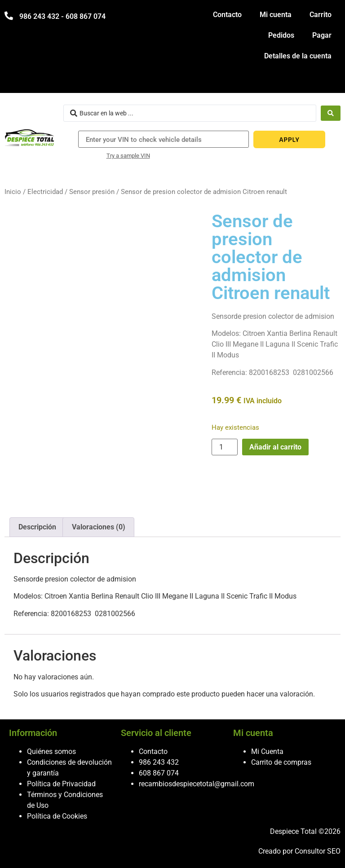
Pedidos (281, 35)
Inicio (13, 192)
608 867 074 (159, 773)
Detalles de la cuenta (298, 56)
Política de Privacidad (61, 784)
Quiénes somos (51, 751)
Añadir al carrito (275, 447)
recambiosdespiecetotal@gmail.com (197, 784)
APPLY (290, 139)
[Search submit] (331, 113)
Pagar (322, 35)
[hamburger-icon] (330, 82)
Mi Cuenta (267, 751)
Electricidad (45, 192)
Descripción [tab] (37, 527)
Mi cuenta (276, 15)
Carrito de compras (281, 762)
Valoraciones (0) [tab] (99, 527)
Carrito (321, 15)
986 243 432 (159, 762)
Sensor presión (92, 192)
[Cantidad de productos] (225, 447)
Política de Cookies (57, 816)
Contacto (227, 15)
